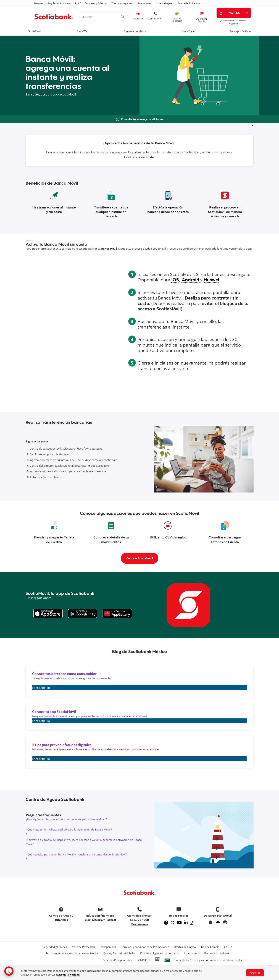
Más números (139, 924)
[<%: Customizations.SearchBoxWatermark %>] (103, 17)
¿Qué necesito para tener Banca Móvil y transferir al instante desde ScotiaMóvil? (77, 854)
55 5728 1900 (139, 920)
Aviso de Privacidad (83, 947)
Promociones (144, 3)
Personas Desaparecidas (117, 960)
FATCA (228, 947)
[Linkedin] (186, 923)
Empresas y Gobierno (96, 3)
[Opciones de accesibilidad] (9, 971)
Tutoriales (61, 920)
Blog (88, 920)
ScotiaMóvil (35, 31)
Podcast (111, 920)
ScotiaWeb (82, 31)
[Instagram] (192, 923)
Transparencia (108, 947)
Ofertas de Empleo (185, 947)
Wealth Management (122, 3)
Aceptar (255, 973)
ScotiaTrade (188, 31)
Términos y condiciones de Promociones (145, 947)
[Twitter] (173, 923)
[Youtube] (179, 923)
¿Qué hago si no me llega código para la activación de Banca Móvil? (69, 829)
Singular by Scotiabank (59, 3)
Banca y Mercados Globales (119, 953)
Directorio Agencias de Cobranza (160, 953)
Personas (38, 3)
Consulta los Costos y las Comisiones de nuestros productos (210, 960)
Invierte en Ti (192, 953)
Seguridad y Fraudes (55, 947)
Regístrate (234, 24)
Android (191, 280)
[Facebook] (166, 923)
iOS (175, 280)
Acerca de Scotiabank (189, 3)
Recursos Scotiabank (217, 953)
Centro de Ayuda (60, 915)
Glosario (97, 920)
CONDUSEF (143, 960)
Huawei (211, 280)
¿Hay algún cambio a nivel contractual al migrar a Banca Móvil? (66, 819)
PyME (78, 3)
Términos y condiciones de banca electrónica (72, 953)
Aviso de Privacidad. (68, 975)
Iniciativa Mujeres (164, 3)
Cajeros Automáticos (135, 31)
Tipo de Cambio (210, 947)
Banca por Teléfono (240, 31)
